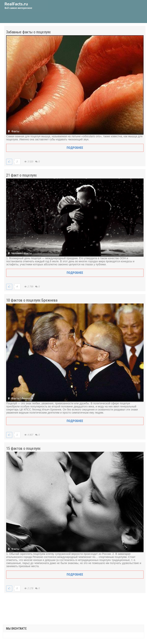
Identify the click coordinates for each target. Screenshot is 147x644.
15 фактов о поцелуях (23, 448)
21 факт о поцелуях (21, 175)
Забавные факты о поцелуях (28, 32)
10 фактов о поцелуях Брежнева (32, 300)
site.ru (24, 6)
